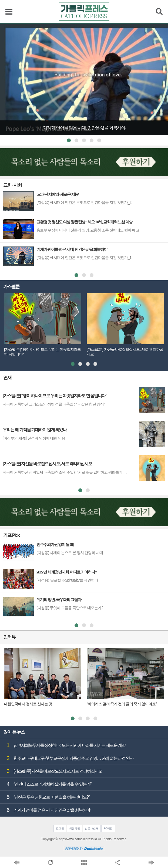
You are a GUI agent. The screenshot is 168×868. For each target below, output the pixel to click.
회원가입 (75, 828)
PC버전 (108, 828)
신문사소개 (92, 828)
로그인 (60, 828)
